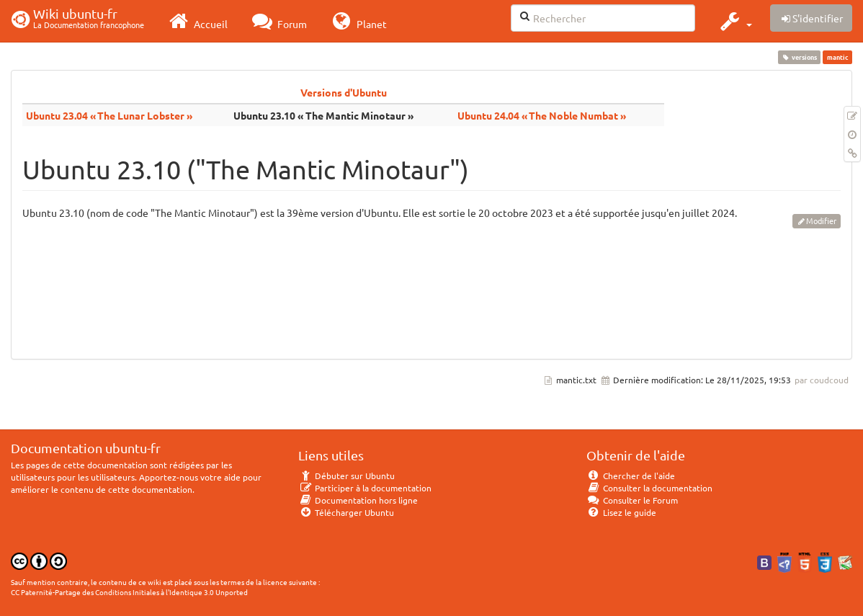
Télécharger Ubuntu (346, 512)
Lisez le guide (621, 512)
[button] (734, 21)
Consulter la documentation (649, 488)
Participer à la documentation (365, 488)
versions (800, 57)
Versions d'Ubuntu (344, 92)
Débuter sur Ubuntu (346, 476)
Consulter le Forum (632, 500)
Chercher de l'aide (631, 476)
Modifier (821, 220)
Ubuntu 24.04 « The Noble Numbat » (542, 115)
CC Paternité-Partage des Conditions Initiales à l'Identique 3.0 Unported (129, 592)
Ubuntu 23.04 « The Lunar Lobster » (109, 115)
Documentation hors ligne (358, 500)
